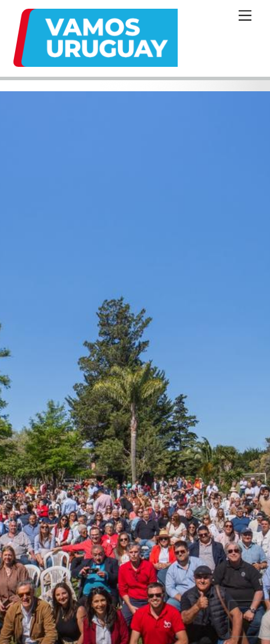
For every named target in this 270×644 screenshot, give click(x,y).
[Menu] (245, 16)
